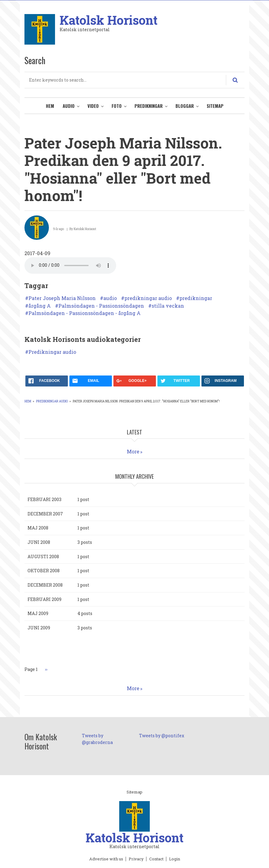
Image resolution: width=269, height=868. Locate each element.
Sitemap (215, 106)
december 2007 (45, 514)
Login (175, 859)
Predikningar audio (52, 352)
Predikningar (149, 106)
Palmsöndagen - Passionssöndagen (101, 306)
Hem (50, 106)
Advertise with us (106, 859)
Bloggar (185, 106)
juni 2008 (39, 542)
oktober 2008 (44, 571)
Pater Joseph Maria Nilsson (62, 298)
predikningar (196, 298)
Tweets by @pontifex (162, 736)
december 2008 (45, 585)
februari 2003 (44, 499)
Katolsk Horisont (109, 20)
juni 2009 (39, 628)
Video (93, 106)
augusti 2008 (43, 557)
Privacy (136, 859)
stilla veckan (168, 306)
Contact (156, 859)
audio (110, 298)
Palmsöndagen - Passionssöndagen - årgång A (85, 313)
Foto (117, 106)
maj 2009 (38, 613)
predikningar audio (148, 298)
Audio (69, 106)
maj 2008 (38, 528)
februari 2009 (44, 599)
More (133, 451)
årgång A (40, 306)
